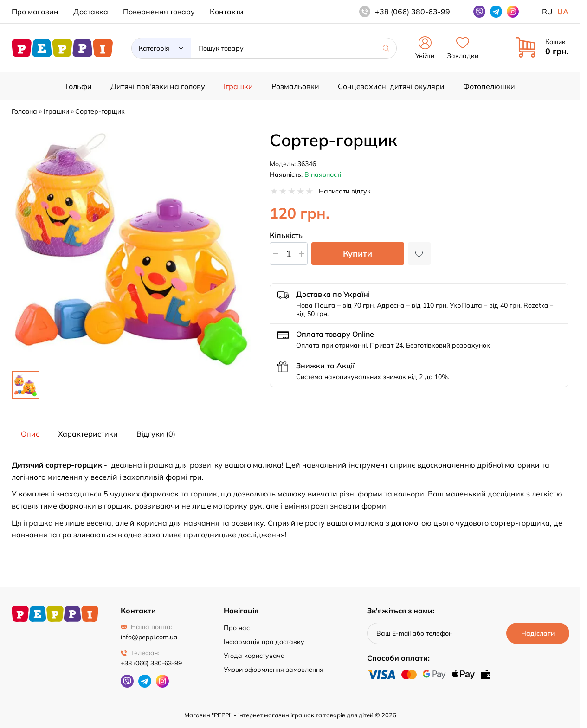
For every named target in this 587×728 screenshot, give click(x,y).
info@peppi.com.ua (149, 637)
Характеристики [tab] (88, 434)
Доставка (91, 12)
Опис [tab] (30, 434)
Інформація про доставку (264, 642)
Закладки (463, 48)
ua (563, 12)
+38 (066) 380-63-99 (151, 663)
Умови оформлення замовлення (274, 670)
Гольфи (79, 86)
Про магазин (35, 12)
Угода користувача (254, 656)
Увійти (425, 48)
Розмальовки (295, 86)
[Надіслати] (537, 633)
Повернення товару (159, 12)
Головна (24, 111)
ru (547, 12)
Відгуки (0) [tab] (156, 434)
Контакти (227, 12)
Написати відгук (345, 191)
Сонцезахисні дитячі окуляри (391, 86)
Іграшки (238, 86)
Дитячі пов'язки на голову (158, 86)
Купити (358, 254)
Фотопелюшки (489, 86)
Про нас (237, 628)
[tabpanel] (290, 500)
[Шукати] (386, 48)
